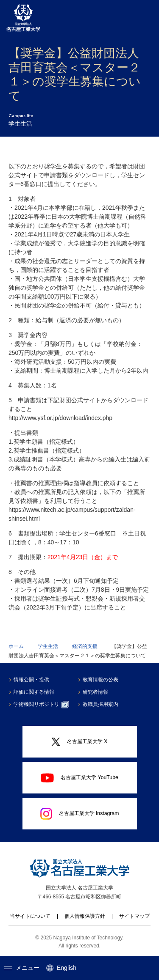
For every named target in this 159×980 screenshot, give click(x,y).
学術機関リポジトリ (41, 705)
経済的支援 (85, 646)
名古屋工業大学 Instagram (80, 814)
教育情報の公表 (100, 680)
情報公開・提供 (31, 680)
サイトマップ (134, 916)
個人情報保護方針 (85, 916)
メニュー (22, 968)
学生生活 (48, 646)
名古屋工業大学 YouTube (79, 778)
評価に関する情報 (34, 692)
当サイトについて (30, 916)
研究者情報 (95, 692)
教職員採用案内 (100, 704)
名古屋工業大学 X (79, 742)
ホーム (16, 646)
